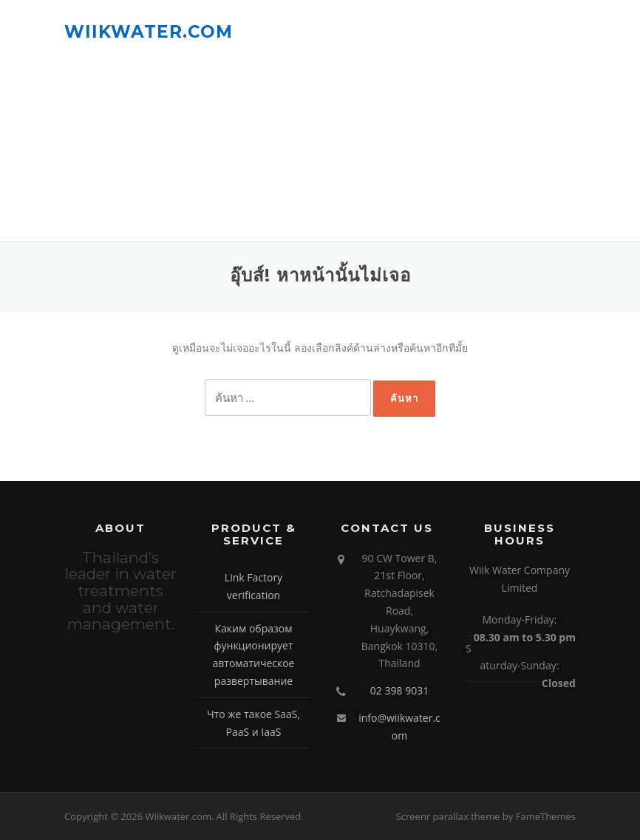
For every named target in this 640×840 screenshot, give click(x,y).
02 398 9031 (399, 690)
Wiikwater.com (149, 31)
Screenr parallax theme (448, 816)
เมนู (563, 31)
